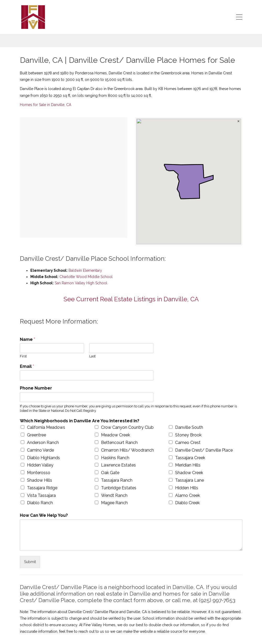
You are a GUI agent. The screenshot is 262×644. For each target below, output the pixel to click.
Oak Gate (110, 473)
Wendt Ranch (114, 495)
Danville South (189, 427)
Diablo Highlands (43, 458)
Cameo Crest (188, 443)
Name (27, 339)
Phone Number (36, 388)
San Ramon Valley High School (81, 283)
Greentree (37, 435)
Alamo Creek (188, 495)
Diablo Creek (187, 503)
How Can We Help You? (44, 515)
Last (92, 356)
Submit (30, 562)
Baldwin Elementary (85, 270)
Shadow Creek (189, 473)
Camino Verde (40, 450)
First (23, 356)
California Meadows (46, 427)
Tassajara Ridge (42, 488)
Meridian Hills (188, 465)
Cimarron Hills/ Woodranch (127, 450)
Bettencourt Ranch (119, 443)
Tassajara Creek (190, 458)
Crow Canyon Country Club (127, 427)
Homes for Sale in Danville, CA (46, 105)
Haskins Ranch (115, 458)
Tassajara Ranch (117, 480)
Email (27, 366)
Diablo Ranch (40, 503)
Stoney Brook (188, 435)
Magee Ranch (114, 503)
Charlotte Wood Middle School (86, 277)
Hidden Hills (187, 488)
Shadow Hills (40, 480)
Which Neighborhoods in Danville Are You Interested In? (80, 421)
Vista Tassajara (41, 495)
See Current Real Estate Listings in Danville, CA (131, 299)
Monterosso (39, 473)
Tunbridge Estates (119, 488)
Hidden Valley (40, 465)
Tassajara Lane (189, 480)
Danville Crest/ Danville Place (204, 450)
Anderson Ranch (43, 443)
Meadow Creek (116, 435)
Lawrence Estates (118, 465)
